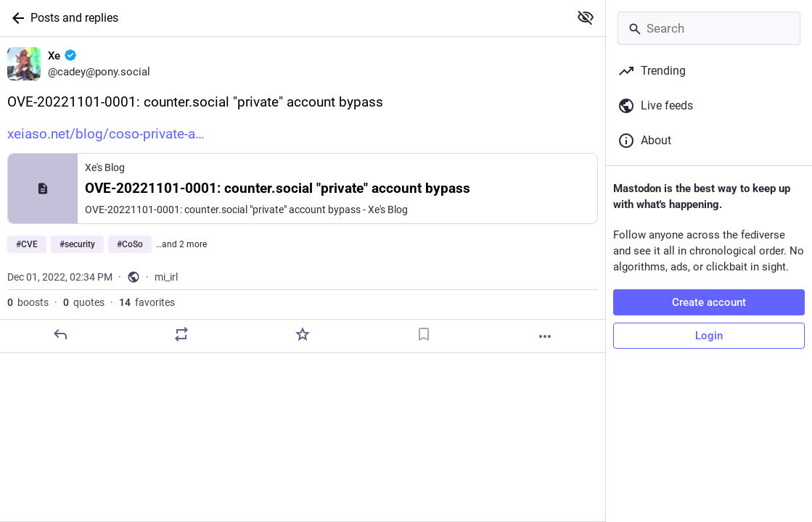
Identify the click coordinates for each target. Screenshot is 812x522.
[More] (545, 336)
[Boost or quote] (181, 334)
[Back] (15, 18)
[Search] (709, 28)
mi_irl (166, 277)
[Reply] (60, 334)
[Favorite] (303, 334)
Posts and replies (74, 18)
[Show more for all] (586, 17)
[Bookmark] (424, 334)
